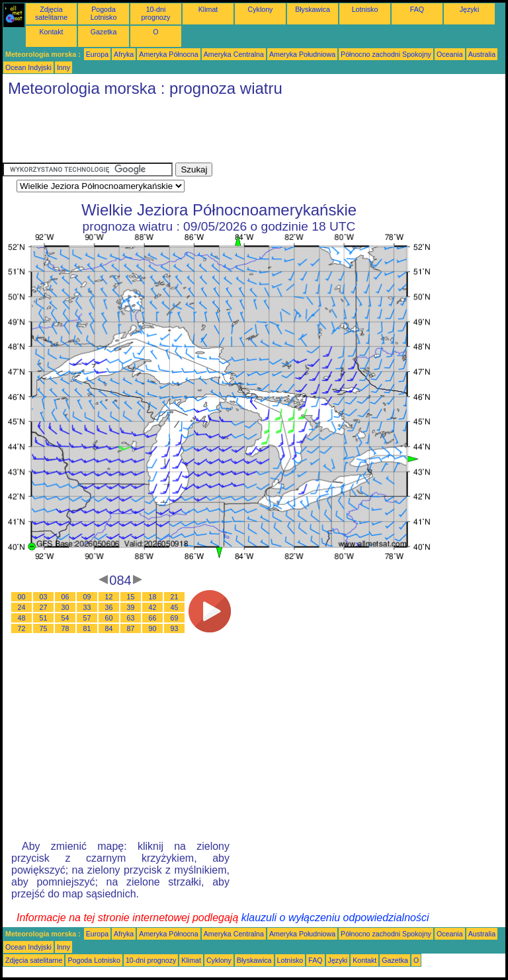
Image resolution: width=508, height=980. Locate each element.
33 (87, 607)
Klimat (208, 9)
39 (131, 607)
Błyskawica (313, 9)
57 (87, 618)
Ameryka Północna (168, 54)
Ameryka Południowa (302, 54)
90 (153, 628)
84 (109, 628)
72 (22, 628)
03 (44, 597)
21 (175, 597)
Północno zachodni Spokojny (386, 54)
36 (109, 607)
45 (175, 607)
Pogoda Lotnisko (104, 13)
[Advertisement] (243, 133)
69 (175, 618)
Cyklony (261, 9)
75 (44, 628)
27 (44, 607)
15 (131, 597)
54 (65, 618)
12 (109, 597)
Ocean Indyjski (28, 67)
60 (109, 618)
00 (22, 597)
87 (131, 628)
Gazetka (104, 32)
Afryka (124, 54)
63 (131, 618)
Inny (63, 67)
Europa (97, 54)
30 (65, 607)
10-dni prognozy (156, 13)
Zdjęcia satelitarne (51, 13)
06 (65, 597)
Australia (482, 54)
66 (153, 618)
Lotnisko (365, 9)
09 (87, 597)
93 (175, 628)
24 (22, 607)
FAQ (417, 9)
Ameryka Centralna (234, 54)
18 (153, 597)
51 (44, 618)
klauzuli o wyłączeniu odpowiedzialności (335, 918)
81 (87, 628)
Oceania (450, 54)
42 (153, 607)
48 (22, 618)
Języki (470, 9)
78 (65, 628)
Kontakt (51, 32)
